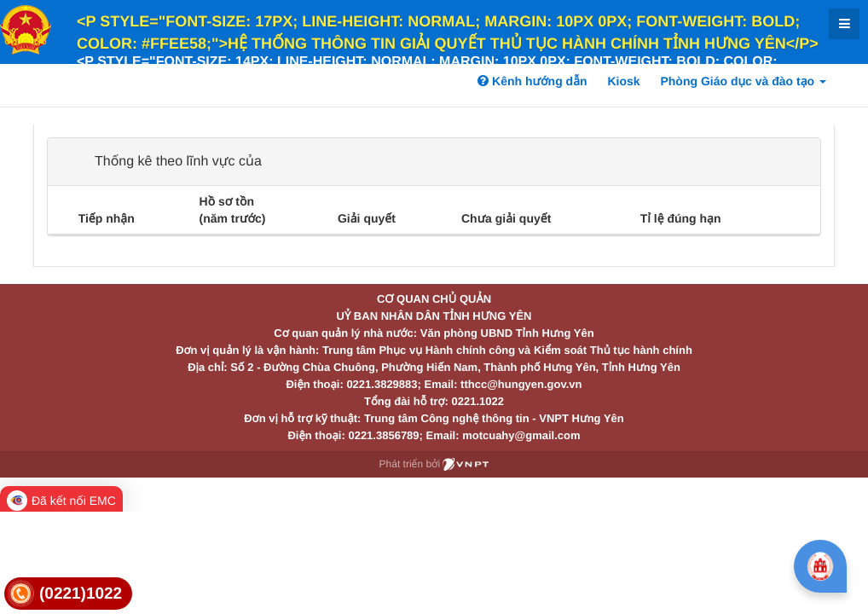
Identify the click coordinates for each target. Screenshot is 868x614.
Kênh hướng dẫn (532, 81)
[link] (68, 594)
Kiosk (623, 81)
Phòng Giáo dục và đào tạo (743, 81)
